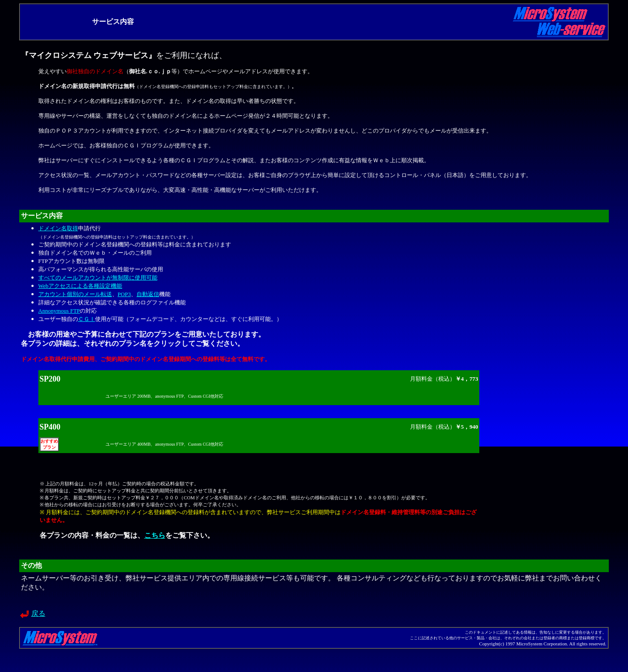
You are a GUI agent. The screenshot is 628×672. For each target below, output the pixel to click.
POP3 (124, 294)
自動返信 (148, 294)
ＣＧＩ (87, 319)
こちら (155, 535)
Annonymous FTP (59, 311)
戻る (38, 613)
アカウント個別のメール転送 (75, 294)
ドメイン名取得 (58, 228)
